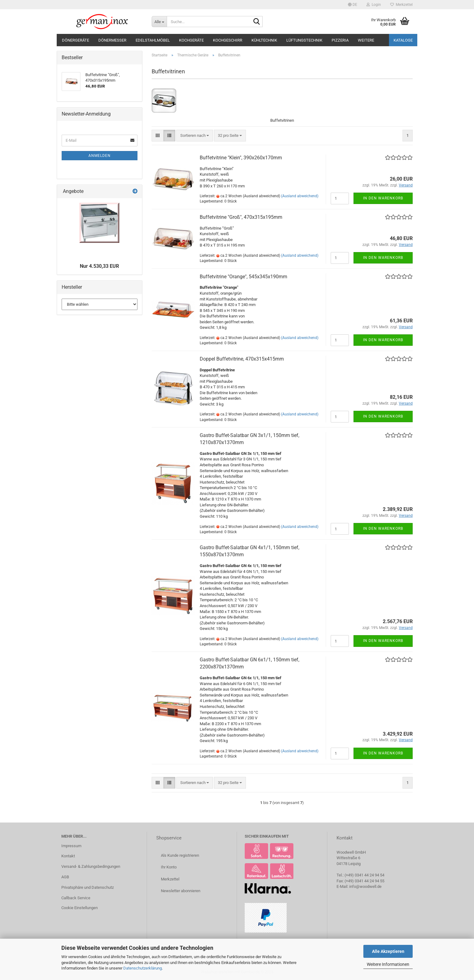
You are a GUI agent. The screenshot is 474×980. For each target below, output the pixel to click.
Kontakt (68, 856)
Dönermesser (112, 40)
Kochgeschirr (228, 40)
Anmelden (100, 156)
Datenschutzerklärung (143, 968)
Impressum (71, 846)
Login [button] (374, 5)
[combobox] (195, 136)
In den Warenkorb (383, 198)
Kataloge (403, 40)
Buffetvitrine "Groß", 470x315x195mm (241, 217)
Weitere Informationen (388, 964)
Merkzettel (401, 5)
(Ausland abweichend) (300, 196)
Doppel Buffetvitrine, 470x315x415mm (242, 359)
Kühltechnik (264, 40)
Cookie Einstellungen (80, 908)
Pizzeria (340, 40)
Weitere (366, 40)
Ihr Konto (169, 867)
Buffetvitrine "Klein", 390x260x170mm (241, 158)
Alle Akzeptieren (388, 951)
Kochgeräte (191, 40)
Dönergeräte (76, 40)
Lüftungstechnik (304, 40)
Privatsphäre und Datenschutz (88, 887)
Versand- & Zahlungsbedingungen (91, 866)
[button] (353, 5)
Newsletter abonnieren (181, 891)
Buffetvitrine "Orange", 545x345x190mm (243, 277)
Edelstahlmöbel (153, 40)
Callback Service (76, 898)
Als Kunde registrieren (180, 855)
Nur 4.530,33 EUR (99, 266)
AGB (65, 877)
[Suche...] (159, 22)
